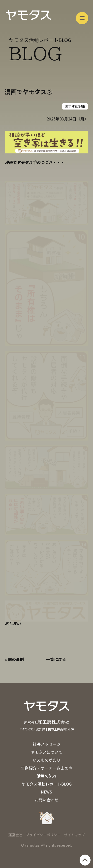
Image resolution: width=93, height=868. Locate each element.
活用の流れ (47, 776)
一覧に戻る (56, 659)
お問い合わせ (47, 800)
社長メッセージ (47, 744)
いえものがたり (47, 760)
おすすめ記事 (75, 106)
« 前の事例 (14, 659)
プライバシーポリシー (43, 835)
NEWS (46, 792)
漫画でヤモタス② (29, 92)
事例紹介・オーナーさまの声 (47, 768)
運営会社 (15, 835)
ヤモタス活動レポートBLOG (47, 784)
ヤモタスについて (47, 752)
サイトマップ (74, 835)
